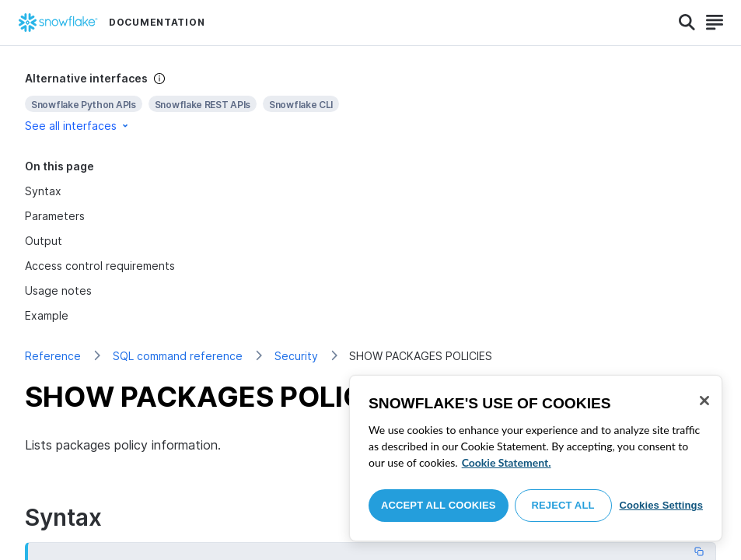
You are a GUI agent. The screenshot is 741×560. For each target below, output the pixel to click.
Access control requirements (100, 266)
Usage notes (58, 290)
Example (47, 315)
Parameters (55, 216)
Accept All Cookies (439, 505)
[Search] (687, 23)
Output (44, 241)
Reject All (563, 505)
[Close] (704, 401)
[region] (536, 458)
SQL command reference (178, 356)
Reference (53, 356)
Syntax (43, 191)
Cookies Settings (661, 505)
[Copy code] (699, 551)
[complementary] (370, 102)
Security (296, 356)
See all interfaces (78, 126)
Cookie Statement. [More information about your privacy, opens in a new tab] (507, 462)
